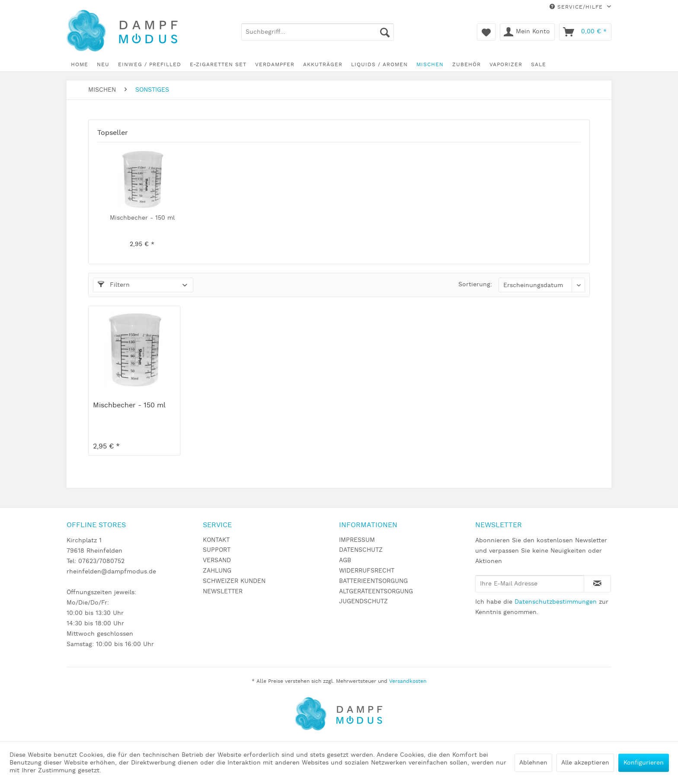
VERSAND (217, 560)
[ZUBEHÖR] (467, 65)
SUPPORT (217, 550)
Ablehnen (533, 763)
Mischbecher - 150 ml (142, 218)
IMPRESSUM (357, 540)
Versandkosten (408, 681)
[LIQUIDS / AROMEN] (379, 65)
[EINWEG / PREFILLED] (150, 65)
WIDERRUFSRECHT (367, 571)
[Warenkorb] (585, 32)
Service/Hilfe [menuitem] (577, 7)
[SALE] (539, 65)
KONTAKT (216, 540)
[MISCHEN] (430, 65)
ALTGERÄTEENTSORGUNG (376, 592)
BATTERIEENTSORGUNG (373, 581)
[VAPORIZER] (506, 65)
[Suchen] (385, 32)
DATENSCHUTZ (361, 550)
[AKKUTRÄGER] (323, 65)
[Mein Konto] (527, 32)
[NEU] (103, 65)
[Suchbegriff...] (318, 32)
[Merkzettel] (486, 32)
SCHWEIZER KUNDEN (234, 581)
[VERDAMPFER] (275, 65)
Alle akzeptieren (585, 763)
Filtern (114, 285)
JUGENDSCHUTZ (363, 602)
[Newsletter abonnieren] (597, 584)
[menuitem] (318, 32)
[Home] (80, 65)
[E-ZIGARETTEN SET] (218, 65)
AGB (345, 560)
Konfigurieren (644, 763)
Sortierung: (475, 285)
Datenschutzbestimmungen (556, 602)
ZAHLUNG (217, 571)
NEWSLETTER (223, 592)
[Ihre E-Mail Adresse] (530, 584)
